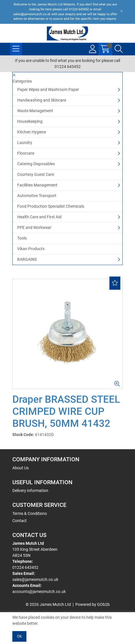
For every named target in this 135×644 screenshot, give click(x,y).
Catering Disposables (36, 164)
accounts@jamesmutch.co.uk (39, 592)
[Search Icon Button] (119, 49)
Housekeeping (30, 121)
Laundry (25, 143)
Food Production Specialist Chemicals (51, 206)
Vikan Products (31, 249)
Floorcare (26, 153)
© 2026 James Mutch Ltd (48, 604)
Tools (22, 238)
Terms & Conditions (30, 513)
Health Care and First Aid (39, 217)
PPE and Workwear (34, 227)
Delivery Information (30, 491)
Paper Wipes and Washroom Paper (48, 90)
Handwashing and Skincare (42, 100)
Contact (20, 521)
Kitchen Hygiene (32, 132)
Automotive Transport (37, 196)
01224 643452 (25, 567)
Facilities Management (37, 185)
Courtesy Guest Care (36, 174)
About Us (21, 468)
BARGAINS (27, 259)
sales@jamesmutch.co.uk (35, 579)
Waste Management (35, 111)
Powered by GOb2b (92, 604)
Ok (19, 636)
